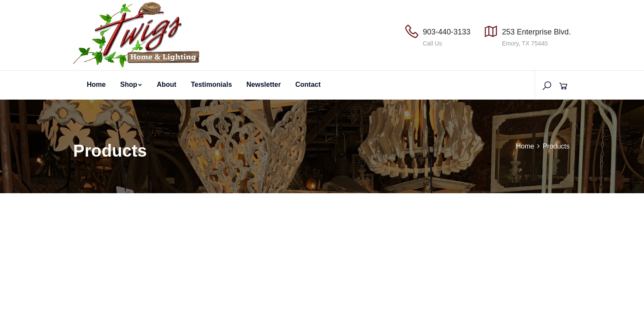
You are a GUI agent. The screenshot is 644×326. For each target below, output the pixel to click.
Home (96, 84)
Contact (308, 84)
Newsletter (264, 84)
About (166, 84)
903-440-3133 (447, 32)
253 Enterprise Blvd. (536, 32)
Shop (131, 84)
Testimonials (212, 84)
